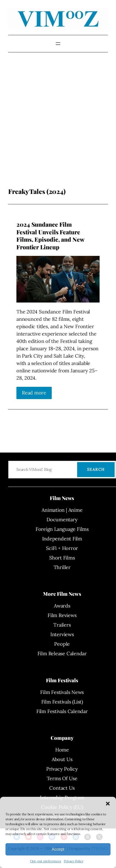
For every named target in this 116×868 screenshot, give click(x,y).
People (62, 644)
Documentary (62, 520)
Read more (34, 393)
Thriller (62, 567)
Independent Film (62, 539)
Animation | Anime (62, 510)
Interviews (62, 634)
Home (62, 750)
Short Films (62, 558)
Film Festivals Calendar (62, 711)
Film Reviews (62, 615)
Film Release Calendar (62, 653)
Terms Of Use (62, 778)
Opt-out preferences (46, 861)
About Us (62, 759)
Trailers (62, 625)
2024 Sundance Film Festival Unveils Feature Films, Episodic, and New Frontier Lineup (50, 236)
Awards (62, 606)
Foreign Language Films (62, 529)
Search (96, 469)
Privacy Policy (73, 861)
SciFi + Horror (62, 548)
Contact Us (62, 788)
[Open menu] (58, 44)
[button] (108, 804)
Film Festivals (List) (62, 702)
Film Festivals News (62, 692)
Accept (58, 849)
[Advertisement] (51, 128)
